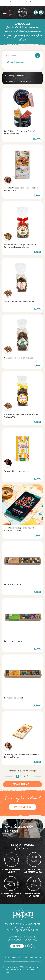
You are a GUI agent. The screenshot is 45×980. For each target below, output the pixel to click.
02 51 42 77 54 (22, 927)
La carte (32, 937)
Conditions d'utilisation (14, 970)
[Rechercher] (22, 56)
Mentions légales (34, 967)
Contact (17, 946)
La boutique (31, 940)
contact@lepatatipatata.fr (23, 930)
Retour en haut (23, 784)
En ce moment (15, 940)
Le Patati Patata (17, 937)
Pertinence (22, 76)
